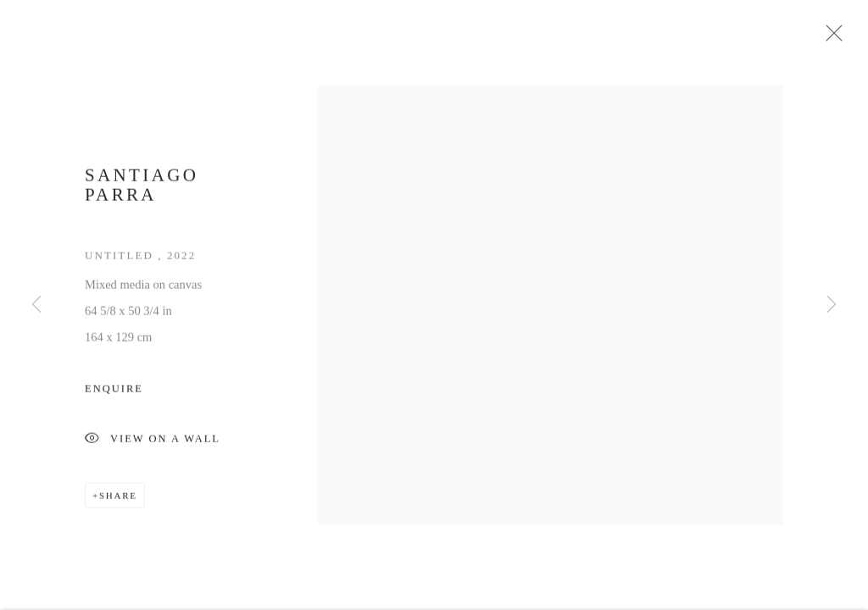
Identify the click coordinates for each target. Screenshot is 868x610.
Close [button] (830, 38)
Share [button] (118, 499)
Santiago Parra (142, 189)
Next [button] (832, 305)
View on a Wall (153, 444)
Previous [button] (36, 305)
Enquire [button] (114, 392)
